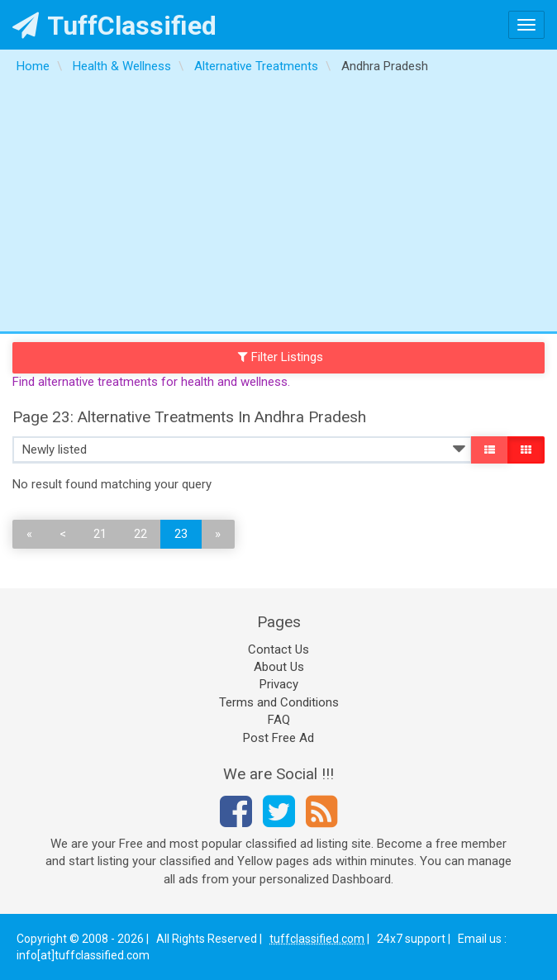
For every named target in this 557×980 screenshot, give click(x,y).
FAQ (279, 720)
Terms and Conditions (279, 702)
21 (100, 534)
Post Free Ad (278, 738)
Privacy (279, 684)
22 (140, 534)
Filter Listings (281, 357)
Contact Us (278, 649)
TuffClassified (114, 26)
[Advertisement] (278, 207)
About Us (279, 667)
